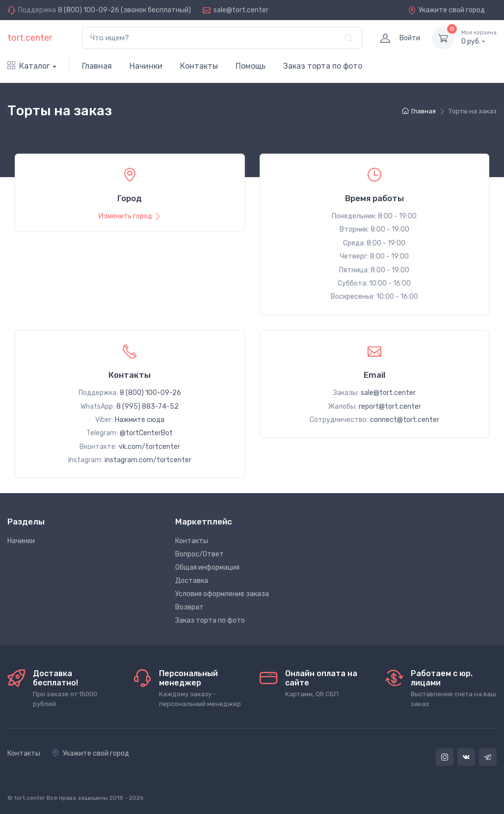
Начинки (146, 66)
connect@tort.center (405, 420)
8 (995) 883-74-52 (147, 407)
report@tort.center (390, 407)
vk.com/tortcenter (149, 447)
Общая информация (207, 567)
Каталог (29, 66)
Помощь (251, 66)
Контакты (199, 66)
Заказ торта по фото (323, 66)
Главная (97, 66)
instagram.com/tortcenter (148, 460)
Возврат (189, 607)
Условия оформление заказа (222, 594)
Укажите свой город (446, 10)
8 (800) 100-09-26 (89, 10)
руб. (479, 37)
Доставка (192, 581)
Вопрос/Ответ (199, 554)
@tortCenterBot (146, 433)
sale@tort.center (241, 10)
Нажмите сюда (140, 420)
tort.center (30, 38)
